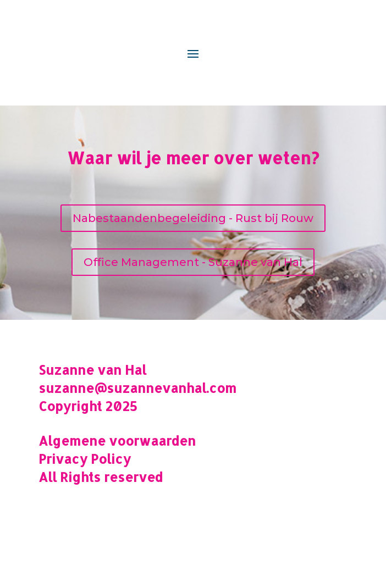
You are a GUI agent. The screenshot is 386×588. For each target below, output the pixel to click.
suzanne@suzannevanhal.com (137, 388)
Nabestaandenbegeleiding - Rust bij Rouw (193, 218)
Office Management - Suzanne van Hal (193, 262)
